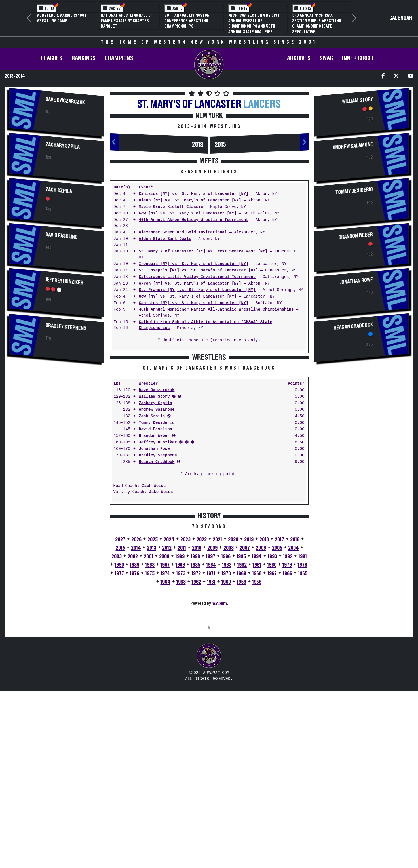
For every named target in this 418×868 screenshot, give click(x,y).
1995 (241, 645)
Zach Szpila (59, 190)
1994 (257, 645)
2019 (249, 628)
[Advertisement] (57, 412)
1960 (226, 671)
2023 (185, 628)
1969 (241, 662)
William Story (154, 485)
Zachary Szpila (63, 146)
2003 (117, 645)
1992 (288, 645)
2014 (136, 637)
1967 (272, 662)
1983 (227, 654)
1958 (257, 671)
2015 (220, 145)
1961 (211, 671)
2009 (212, 637)
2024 (169, 628)
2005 (277, 637)
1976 (135, 662)
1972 (196, 662)
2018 (264, 628)
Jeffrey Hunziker (64, 281)
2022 (202, 628)
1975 (150, 662)
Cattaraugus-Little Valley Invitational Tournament (197, 277)
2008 (229, 637)
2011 (182, 637)
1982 (242, 654)
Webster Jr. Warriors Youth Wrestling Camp (63, 18)
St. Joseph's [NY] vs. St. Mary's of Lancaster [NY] (198, 270)
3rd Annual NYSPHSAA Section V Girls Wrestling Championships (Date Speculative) (317, 24)
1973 (181, 662)
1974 (165, 662)
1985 (196, 654)
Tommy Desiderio (157, 511)
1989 (135, 654)
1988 (150, 654)
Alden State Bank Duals (165, 239)
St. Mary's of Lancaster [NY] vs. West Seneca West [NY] (203, 251)
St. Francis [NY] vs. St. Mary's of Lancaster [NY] (197, 290)
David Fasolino (62, 236)
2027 (120, 628)
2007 (245, 637)
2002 (133, 645)
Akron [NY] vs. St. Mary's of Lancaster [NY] (190, 284)
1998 (195, 645)
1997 (211, 645)
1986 (180, 654)
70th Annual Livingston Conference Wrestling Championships (187, 21)
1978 (302, 654)
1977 (119, 662)
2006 (261, 637)
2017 (279, 628)
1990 (119, 654)
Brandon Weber (154, 524)
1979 (287, 654)
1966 (287, 662)
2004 (294, 637)
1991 (303, 645)
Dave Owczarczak (65, 101)
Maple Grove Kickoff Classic (171, 207)
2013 (198, 145)
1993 (272, 645)
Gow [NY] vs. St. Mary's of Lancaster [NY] (187, 213)
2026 (136, 628)
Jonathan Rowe (154, 537)
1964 (165, 671)
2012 (167, 637)
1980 (272, 654)
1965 (303, 662)
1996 (226, 645)
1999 (180, 645)
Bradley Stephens (66, 327)
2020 (233, 628)
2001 (148, 645)
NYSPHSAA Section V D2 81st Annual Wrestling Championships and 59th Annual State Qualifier (254, 24)
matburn (219, 692)
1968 (257, 662)
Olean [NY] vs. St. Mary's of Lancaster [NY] (190, 200)
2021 (217, 628)
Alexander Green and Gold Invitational (183, 232)
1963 (181, 671)
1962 (196, 671)
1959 (241, 671)
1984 (211, 654)
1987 (165, 654)
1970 (226, 662)
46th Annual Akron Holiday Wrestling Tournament (193, 220)
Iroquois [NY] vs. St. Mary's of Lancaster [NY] (193, 264)
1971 (211, 662)
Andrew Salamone (157, 498)
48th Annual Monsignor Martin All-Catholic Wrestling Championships (216, 310)
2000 (164, 645)
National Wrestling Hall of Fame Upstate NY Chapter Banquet (127, 21)
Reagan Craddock (157, 550)
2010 (197, 637)
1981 (257, 654)
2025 (153, 628)
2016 (295, 628)
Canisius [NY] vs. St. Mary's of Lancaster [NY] (193, 194)
